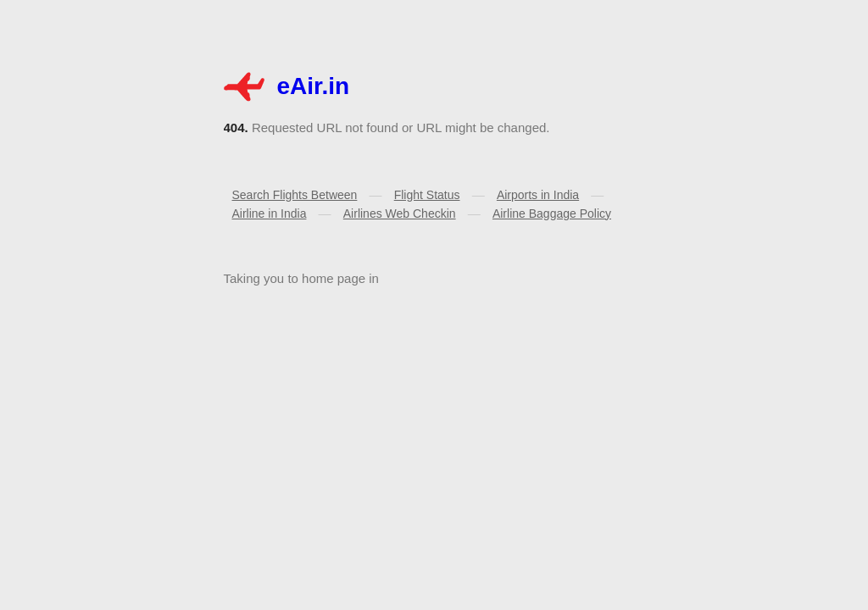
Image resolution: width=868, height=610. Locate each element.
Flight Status (427, 195)
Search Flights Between (295, 195)
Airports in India (538, 195)
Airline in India (270, 213)
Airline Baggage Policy (552, 213)
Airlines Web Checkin (400, 213)
